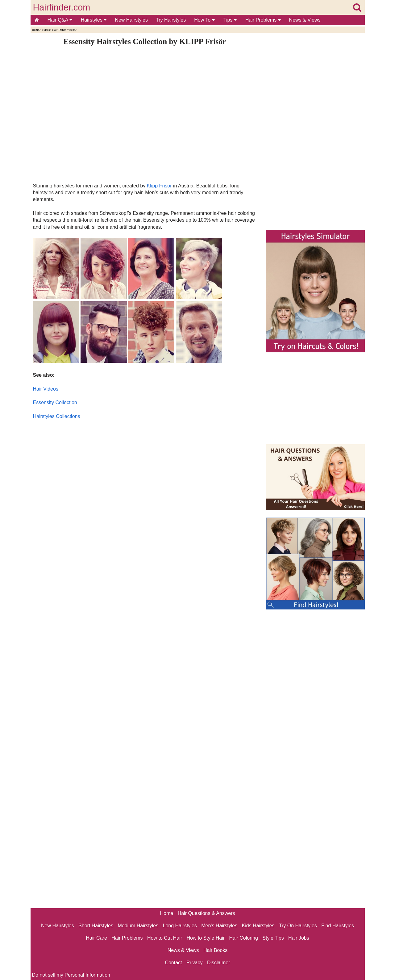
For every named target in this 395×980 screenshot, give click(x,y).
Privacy (194, 963)
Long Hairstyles (180, 926)
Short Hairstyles (96, 926)
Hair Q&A (60, 20)
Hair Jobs (299, 938)
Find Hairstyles (338, 926)
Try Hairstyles (171, 20)
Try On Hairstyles (298, 926)
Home (36, 30)
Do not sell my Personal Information (71, 975)
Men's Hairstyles (219, 926)
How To (204, 20)
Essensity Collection (55, 402)
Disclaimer (219, 963)
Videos (46, 30)
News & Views (305, 20)
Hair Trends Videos (64, 30)
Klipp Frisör (159, 186)
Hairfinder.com (62, 7)
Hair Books (215, 950)
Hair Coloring (243, 938)
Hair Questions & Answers (206, 913)
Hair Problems (263, 20)
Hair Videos (46, 389)
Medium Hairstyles (138, 926)
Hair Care (96, 938)
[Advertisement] (145, 486)
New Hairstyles (131, 20)
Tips (230, 20)
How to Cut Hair (165, 938)
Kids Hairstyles (258, 926)
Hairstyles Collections (57, 416)
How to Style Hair (206, 938)
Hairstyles (94, 20)
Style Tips (273, 938)
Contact (173, 963)
